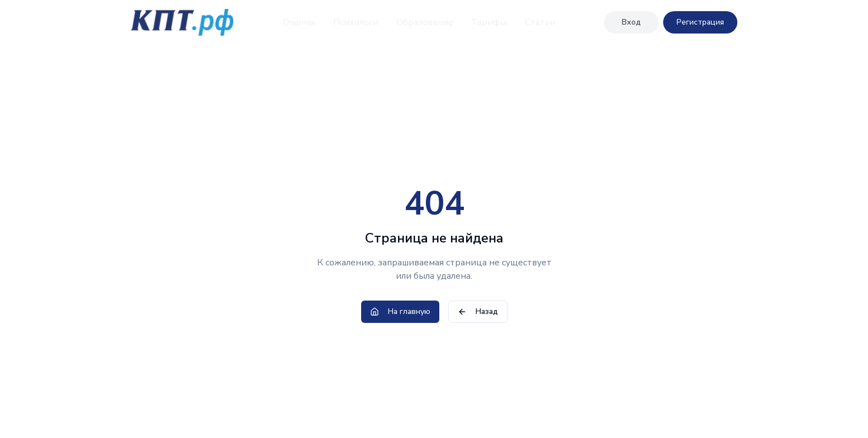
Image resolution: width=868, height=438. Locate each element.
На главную (400, 311)
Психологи (356, 22)
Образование (425, 22)
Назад (478, 311)
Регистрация (700, 22)
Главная (299, 22)
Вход (631, 22)
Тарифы (489, 22)
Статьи (540, 22)
